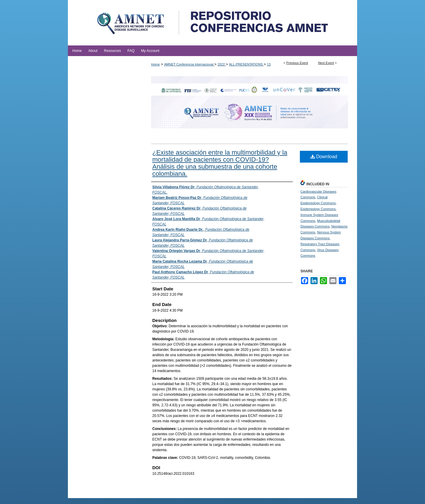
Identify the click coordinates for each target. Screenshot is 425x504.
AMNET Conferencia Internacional (189, 64)
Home (155, 64)
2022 (222, 64)
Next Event (326, 63)
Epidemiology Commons (318, 209)
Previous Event (297, 63)
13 (269, 64)
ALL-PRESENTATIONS (246, 64)
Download (324, 157)
